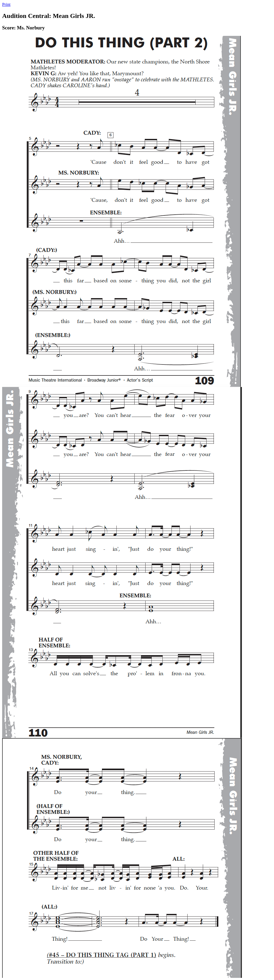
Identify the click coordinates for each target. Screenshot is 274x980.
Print (6, 4)
